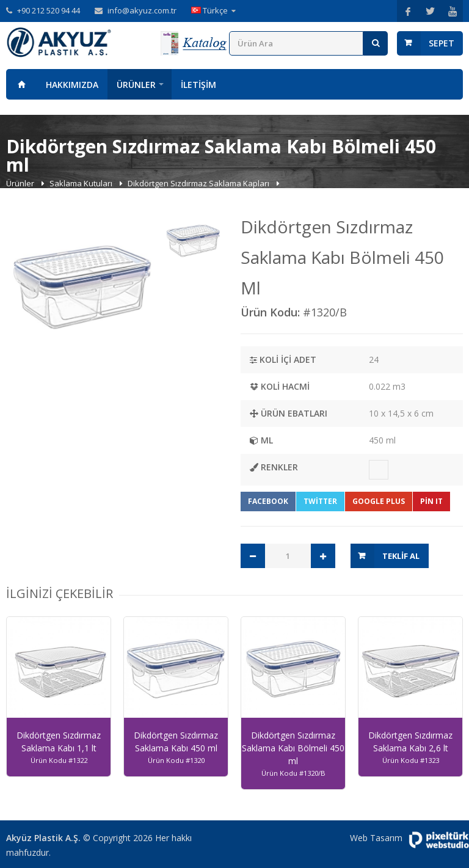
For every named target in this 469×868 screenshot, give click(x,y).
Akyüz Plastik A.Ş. (43, 838)
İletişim (198, 85)
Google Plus (379, 501)
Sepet (442, 43)
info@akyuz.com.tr (142, 10)
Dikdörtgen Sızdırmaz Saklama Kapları (199, 183)
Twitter (320, 501)
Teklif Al (401, 556)
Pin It (431, 501)
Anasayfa (21, 84)
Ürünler (136, 85)
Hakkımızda (72, 85)
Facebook (268, 501)
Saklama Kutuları (82, 183)
